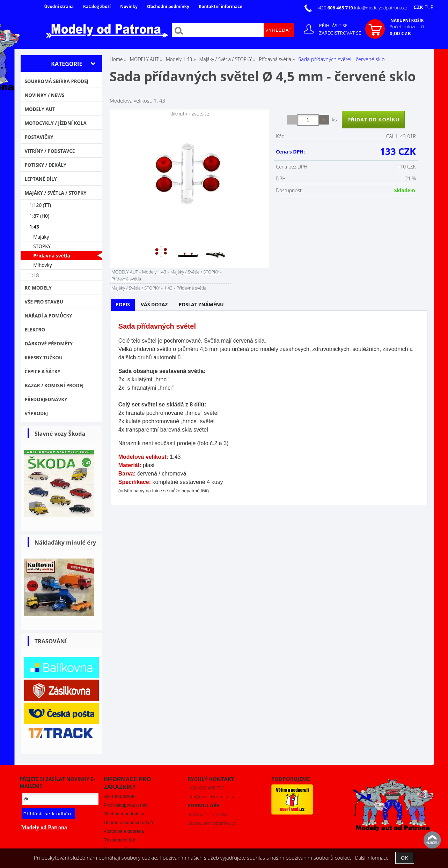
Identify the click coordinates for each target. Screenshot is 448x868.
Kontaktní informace (220, 6)
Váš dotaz (154, 304)
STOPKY (42, 246)
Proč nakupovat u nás (126, 805)
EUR (429, 7)
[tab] (123, 305)
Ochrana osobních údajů (128, 822)
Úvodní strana (59, 6)
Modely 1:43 (154, 272)
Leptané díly (41, 179)
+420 (335, 8)
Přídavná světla (126, 279)
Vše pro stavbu (44, 302)
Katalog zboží (97, 6)
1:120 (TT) (40, 205)
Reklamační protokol (208, 814)
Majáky (41, 237)
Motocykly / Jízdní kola (55, 123)
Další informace (372, 858)
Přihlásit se (333, 25)
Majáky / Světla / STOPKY (195, 272)
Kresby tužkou (43, 358)
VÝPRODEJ (36, 413)
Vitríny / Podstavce (50, 151)
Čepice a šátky (42, 372)
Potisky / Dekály (45, 165)
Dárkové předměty (49, 344)
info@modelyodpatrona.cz (381, 8)
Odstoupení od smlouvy (212, 823)
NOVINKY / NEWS (44, 95)
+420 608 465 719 (206, 788)
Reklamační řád (120, 840)
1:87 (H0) (39, 216)
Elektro (35, 330)
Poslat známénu (201, 304)
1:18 (34, 275)
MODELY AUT (125, 272)
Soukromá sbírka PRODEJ (56, 81)
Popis (123, 304)
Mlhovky (42, 265)
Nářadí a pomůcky (48, 316)
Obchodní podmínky (168, 6)
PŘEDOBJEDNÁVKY (46, 399)
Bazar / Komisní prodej (54, 386)
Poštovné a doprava (124, 831)
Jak (119, 796)
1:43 (168, 288)
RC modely (38, 288)
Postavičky (39, 137)
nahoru (432, 840)
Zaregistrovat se (340, 33)
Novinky (129, 6)
